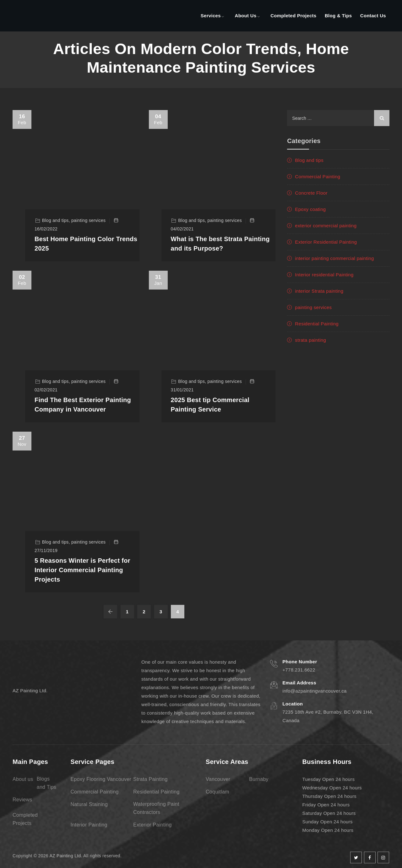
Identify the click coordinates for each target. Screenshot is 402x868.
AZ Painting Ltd (65, 856)
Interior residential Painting (324, 275)
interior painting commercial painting (334, 258)
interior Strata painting (319, 291)
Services (211, 16)
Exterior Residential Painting (326, 242)
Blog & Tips (338, 16)
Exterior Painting (152, 825)
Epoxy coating (310, 209)
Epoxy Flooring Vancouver (101, 779)
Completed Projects (293, 16)
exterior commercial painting (326, 226)
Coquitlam (217, 792)
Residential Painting (317, 324)
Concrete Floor (311, 193)
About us (23, 779)
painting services (313, 307)
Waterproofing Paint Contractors (156, 808)
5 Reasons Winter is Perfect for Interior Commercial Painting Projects (82, 570)
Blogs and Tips (47, 783)
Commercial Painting (318, 177)
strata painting (310, 340)
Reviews (22, 800)
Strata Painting (150, 779)
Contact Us (373, 16)
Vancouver (218, 779)
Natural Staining (89, 804)
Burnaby (259, 779)
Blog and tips (309, 160)
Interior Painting (89, 825)
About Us (246, 16)
